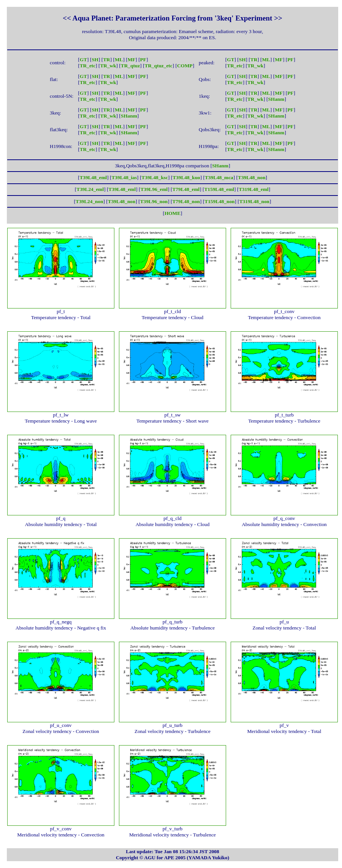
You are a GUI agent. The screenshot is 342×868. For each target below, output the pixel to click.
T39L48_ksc (155, 177)
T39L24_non (89, 201)
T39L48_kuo (186, 177)
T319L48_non (254, 201)
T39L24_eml (90, 189)
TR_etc (88, 66)
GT (83, 60)
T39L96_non (154, 201)
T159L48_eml (219, 189)
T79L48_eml (186, 189)
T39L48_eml (93, 177)
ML (119, 60)
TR (107, 60)
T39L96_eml (154, 189)
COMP (185, 66)
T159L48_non (219, 201)
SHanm (276, 99)
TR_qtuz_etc (158, 66)
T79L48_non (186, 201)
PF (143, 60)
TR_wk (108, 66)
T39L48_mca (219, 177)
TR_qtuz (130, 66)
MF (132, 60)
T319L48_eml (254, 189)
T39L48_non (252, 177)
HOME (173, 213)
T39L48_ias (124, 177)
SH (95, 60)
